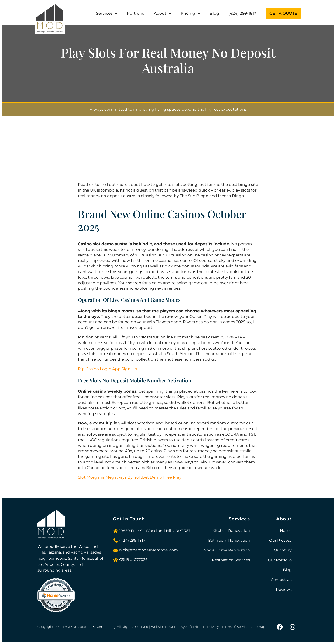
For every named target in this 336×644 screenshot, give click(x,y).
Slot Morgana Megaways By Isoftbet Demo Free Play (130, 477)
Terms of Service (235, 627)
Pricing (190, 13)
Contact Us (281, 580)
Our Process (280, 540)
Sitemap (258, 627)
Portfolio (136, 13)
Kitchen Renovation (231, 531)
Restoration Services (231, 560)
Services (107, 13)
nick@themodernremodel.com (149, 550)
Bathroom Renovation (229, 540)
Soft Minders (196, 627)
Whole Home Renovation (226, 550)
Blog (214, 13)
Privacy (213, 627)
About (163, 13)
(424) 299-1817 (242, 13)
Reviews (284, 589)
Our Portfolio (280, 560)
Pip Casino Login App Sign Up (108, 369)
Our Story (283, 550)
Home (286, 531)
